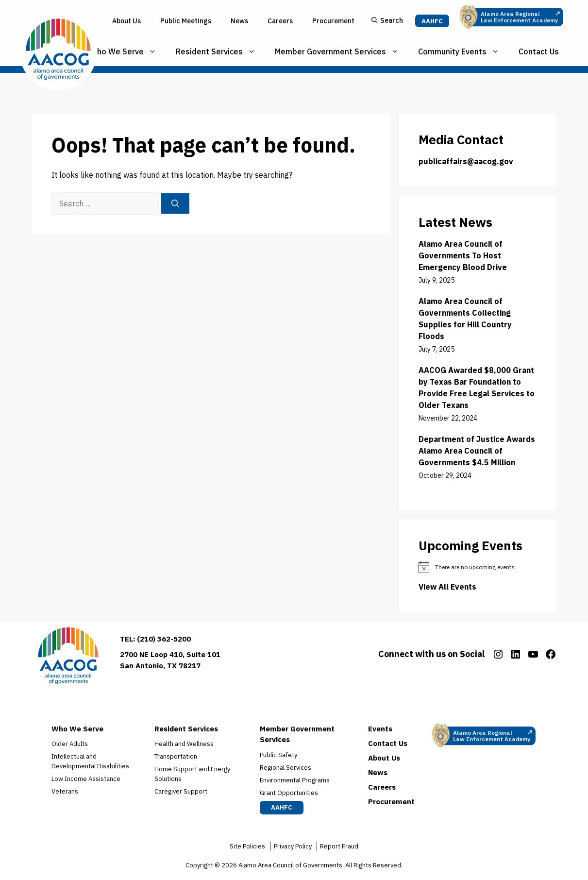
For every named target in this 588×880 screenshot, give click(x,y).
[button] (387, 21)
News (239, 21)
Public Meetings (186, 21)
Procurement (333, 21)
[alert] (478, 567)
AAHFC (432, 21)
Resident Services (220, 51)
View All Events (447, 587)
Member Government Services (342, 51)
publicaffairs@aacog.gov (466, 161)
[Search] (175, 203)
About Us (126, 21)
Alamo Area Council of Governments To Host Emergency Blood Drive (463, 255)
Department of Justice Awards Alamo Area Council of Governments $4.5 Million (477, 451)
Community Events (463, 51)
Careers (280, 21)
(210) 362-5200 (164, 639)
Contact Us (539, 51)
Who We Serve (128, 51)
